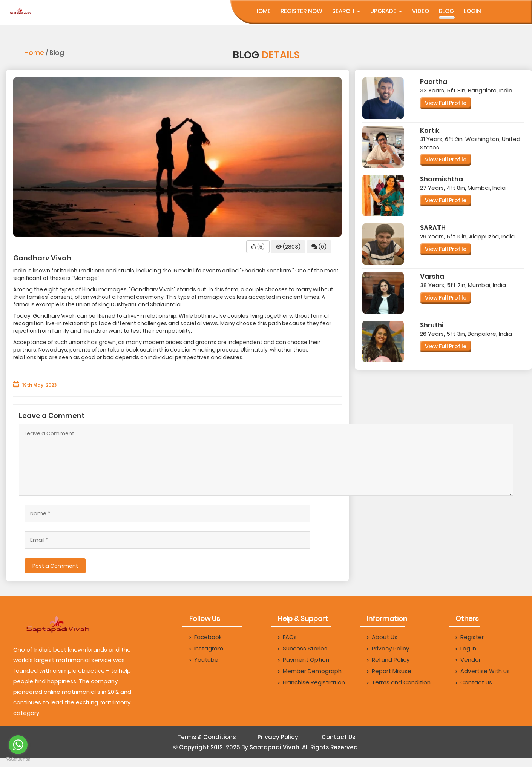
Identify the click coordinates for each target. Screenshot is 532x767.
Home (262, 11)
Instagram (206, 648)
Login (472, 11)
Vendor (468, 660)
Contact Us (338, 737)
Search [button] (346, 11)
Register (470, 637)
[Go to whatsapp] (18, 745)
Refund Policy (388, 660)
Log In (466, 648)
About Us (382, 637)
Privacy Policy (388, 648)
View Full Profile (446, 103)
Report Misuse (389, 671)
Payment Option (304, 660)
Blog (446, 11)
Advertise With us (483, 671)
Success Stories (303, 648)
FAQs (287, 637)
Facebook (205, 637)
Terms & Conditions (206, 737)
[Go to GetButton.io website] (18, 759)
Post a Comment (55, 566)
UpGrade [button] (386, 11)
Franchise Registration (311, 682)
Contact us (474, 682)
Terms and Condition (399, 682)
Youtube (204, 660)
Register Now (301, 11)
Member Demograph (310, 671)
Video (421, 11)
